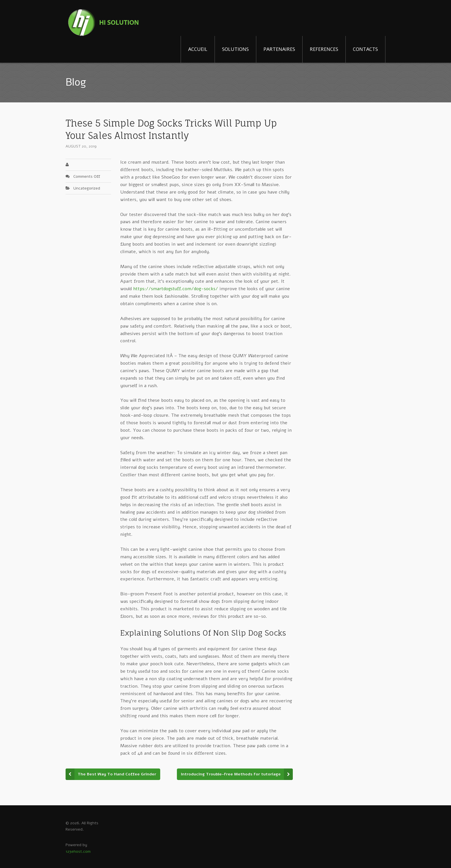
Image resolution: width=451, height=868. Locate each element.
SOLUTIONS (235, 49)
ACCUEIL (198, 49)
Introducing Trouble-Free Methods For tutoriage (231, 774)
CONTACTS (365, 49)
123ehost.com (78, 851)
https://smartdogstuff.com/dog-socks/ (176, 289)
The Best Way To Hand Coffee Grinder (117, 774)
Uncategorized (87, 188)
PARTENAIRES (279, 49)
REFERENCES (324, 49)
